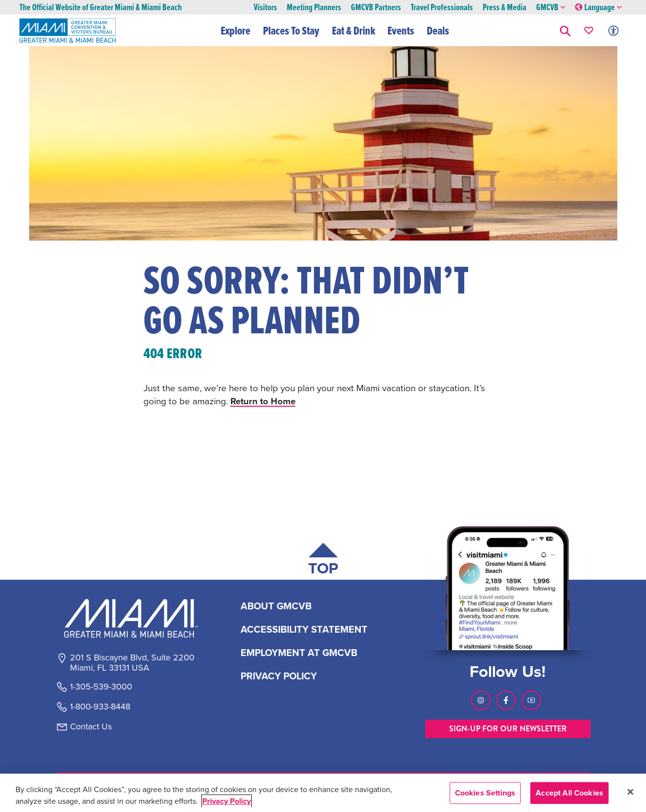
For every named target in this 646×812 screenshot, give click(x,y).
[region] (323, 793)
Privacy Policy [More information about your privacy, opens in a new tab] (227, 801)
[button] (565, 30)
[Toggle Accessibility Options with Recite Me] (613, 30)
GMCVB (551, 8)
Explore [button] (236, 31)
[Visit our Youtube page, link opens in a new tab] (531, 700)
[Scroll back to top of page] (323, 561)
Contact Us (91, 726)
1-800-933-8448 (100, 707)
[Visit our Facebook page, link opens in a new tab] (506, 700)
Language (598, 8)
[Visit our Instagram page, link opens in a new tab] (481, 700)
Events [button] (401, 31)
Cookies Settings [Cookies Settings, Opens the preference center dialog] (485, 793)
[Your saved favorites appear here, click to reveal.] (589, 30)
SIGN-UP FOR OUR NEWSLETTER (508, 729)
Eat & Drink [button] (354, 31)
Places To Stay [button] (291, 31)
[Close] (630, 792)
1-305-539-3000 (101, 687)
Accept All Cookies (569, 793)
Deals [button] (438, 31)
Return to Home (263, 401)
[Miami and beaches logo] (132, 618)
